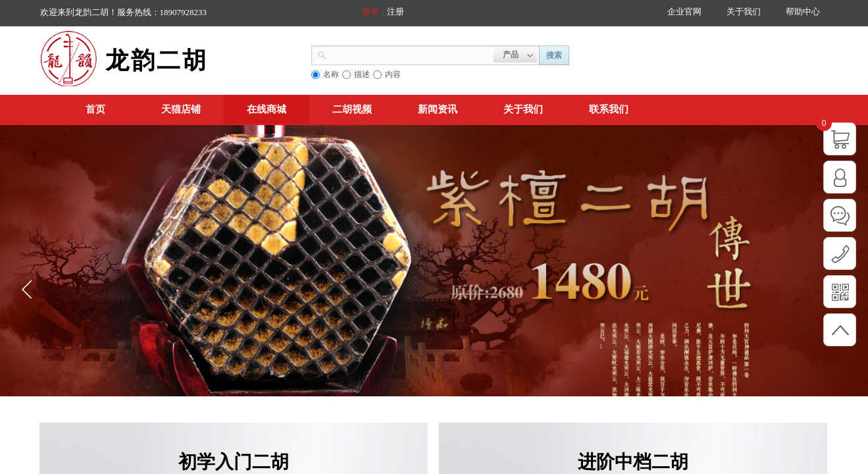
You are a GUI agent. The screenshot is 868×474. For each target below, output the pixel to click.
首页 (95, 109)
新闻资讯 (438, 109)
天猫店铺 (181, 109)
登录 (370, 12)
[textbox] (410, 54)
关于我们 (523, 109)
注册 (396, 12)
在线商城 (267, 109)
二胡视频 (352, 109)
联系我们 (609, 109)
